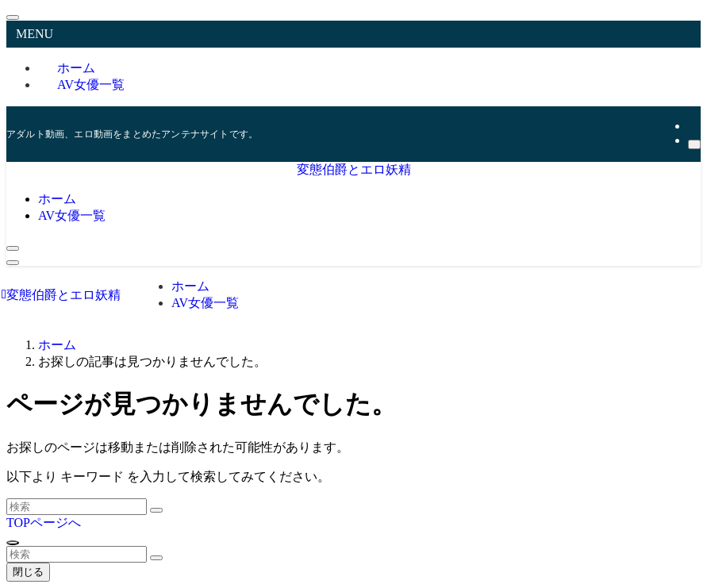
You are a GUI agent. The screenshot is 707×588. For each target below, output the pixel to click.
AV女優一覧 (91, 85)
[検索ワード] (77, 507)
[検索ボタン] (13, 248)
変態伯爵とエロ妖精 (354, 169)
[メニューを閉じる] (13, 17)
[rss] (693, 126)
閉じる (28, 572)
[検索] (694, 144)
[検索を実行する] (156, 510)
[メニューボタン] (13, 263)
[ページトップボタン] (13, 543)
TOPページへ (44, 523)
